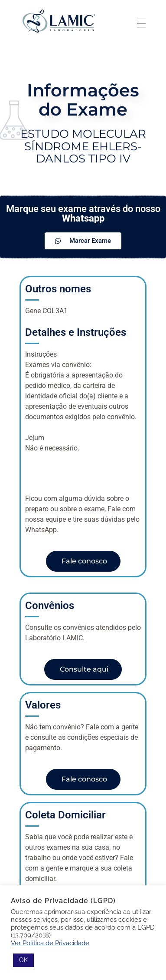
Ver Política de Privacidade (50, 943)
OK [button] (23, 960)
